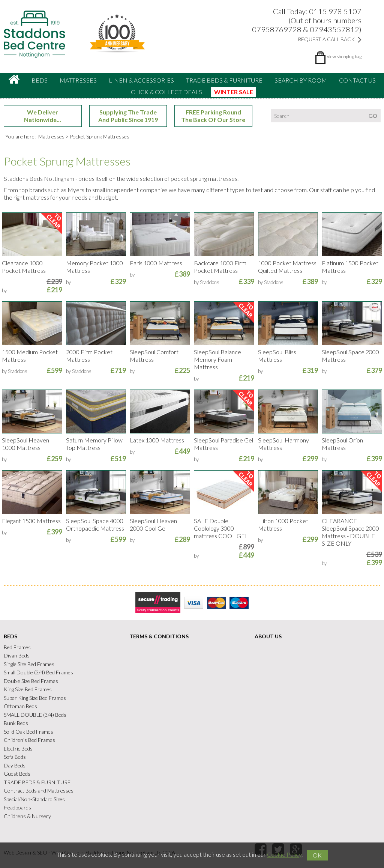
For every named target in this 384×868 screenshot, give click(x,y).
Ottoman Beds (20, 706)
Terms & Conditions (159, 636)
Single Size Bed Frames (29, 664)
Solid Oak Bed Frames (28, 732)
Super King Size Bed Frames (35, 698)
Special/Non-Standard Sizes (34, 799)
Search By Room (301, 80)
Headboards (17, 807)
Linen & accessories (141, 80)
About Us (268, 636)
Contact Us (357, 80)
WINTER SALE (234, 92)
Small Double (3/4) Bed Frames (38, 672)
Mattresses (78, 80)
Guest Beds (17, 774)
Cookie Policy (284, 854)
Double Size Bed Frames (31, 681)
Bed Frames (17, 647)
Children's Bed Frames (29, 740)
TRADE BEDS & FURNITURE (224, 80)
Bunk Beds (16, 723)
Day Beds (15, 765)
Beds (40, 80)
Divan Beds (17, 655)
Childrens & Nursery (27, 816)
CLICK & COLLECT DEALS (166, 92)
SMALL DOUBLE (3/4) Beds (35, 715)
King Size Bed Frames (28, 689)
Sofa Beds (15, 757)
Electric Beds (18, 748)
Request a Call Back (330, 39)
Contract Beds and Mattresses (39, 791)
